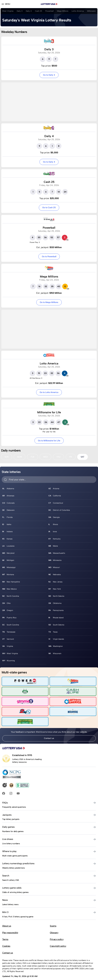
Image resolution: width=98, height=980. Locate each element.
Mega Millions (63, 11)
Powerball (49, 11)
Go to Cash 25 (49, 207)
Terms (5, 939)
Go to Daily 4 (49, 162)
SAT (83, 457)
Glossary (54, 933)
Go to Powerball (49, 256)
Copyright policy (58, 946)
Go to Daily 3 (49, 75)
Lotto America (78, 11)
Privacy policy (57, 939)
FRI (71, 457)
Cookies (6, 946)
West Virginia (8, 11)
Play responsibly (10, 933)
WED (45, 457)
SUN (7, 457)
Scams (53, 926)
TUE (33, 457)
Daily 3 (20, 11)
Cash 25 (39, 11)
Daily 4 (29, 11)
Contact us (49, 738)
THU (58, 457)
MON (20, 457)
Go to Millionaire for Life (49, 441)
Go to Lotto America (49, 392)
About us (7, 926)
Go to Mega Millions (49, 302)
